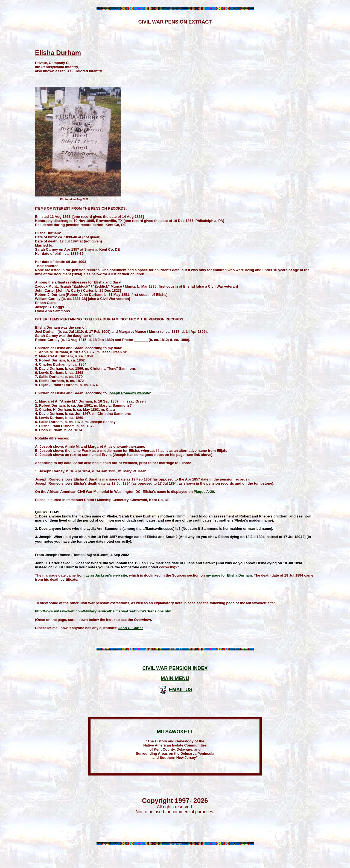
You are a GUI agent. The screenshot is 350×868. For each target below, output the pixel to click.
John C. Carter (131, 628)
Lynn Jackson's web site (106, 575)
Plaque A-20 (204, 492)
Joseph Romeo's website (129, 393)
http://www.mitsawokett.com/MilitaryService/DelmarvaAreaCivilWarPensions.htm (103, 611)
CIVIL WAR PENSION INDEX (175, 668)
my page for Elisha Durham (229, 575)
